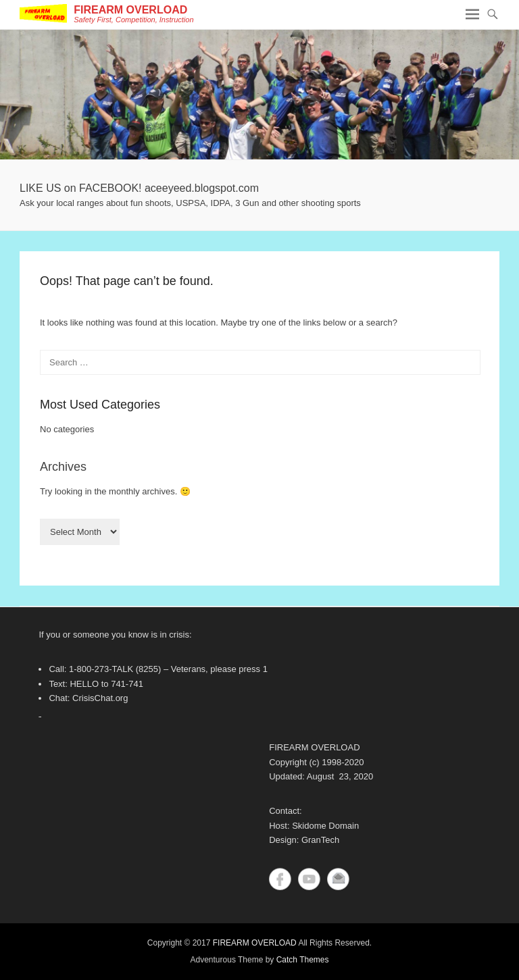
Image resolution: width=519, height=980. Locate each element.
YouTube (309, 879)
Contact (338, 879)
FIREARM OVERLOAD (130, 10)
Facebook (280, 879)
